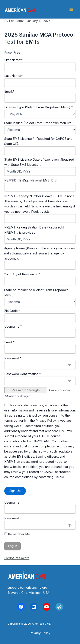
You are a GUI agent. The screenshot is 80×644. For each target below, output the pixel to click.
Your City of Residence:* (22, 274)
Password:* (13, 358)
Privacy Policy (46, 421)
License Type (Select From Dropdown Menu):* (39, 107)
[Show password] (69, 365)
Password (12, 518)
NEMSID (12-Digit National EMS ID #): (31, 180)
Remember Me (17, 534)
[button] (40, 633)
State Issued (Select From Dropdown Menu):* (38, 123)
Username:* (13, 327)
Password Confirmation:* (23, 374)
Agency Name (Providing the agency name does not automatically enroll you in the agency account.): (40, 253)
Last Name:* (13, 76)
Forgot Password (17, 558)
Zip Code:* (12, 311)
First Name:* (13, 60)
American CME (51, 9)
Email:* (9, 91)
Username (12, 503)
